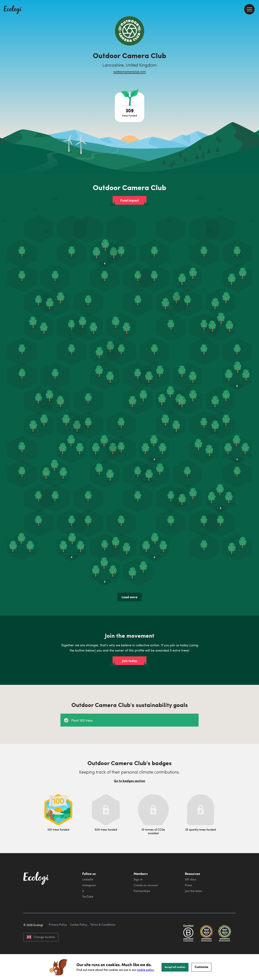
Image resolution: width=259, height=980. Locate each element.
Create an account (146, 885)
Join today (130, 661)
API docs (191, 879)
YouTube (88, 896)
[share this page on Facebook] (255, 51)
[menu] (249, 9)
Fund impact (130, 200)
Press (188, 885)
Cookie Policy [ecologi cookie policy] (79, 941)
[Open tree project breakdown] (129, 107)
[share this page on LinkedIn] (255, 66)
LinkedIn (88, 879)
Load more (129, 597)
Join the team (194, 891)
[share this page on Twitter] (255, 59)
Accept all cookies (175, 967)
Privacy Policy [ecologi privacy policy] (58, 941)
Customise (201, 967)
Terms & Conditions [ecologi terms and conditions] (103, 941)
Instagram (89, 885)
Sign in (138, 879)
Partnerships (142, 891)
